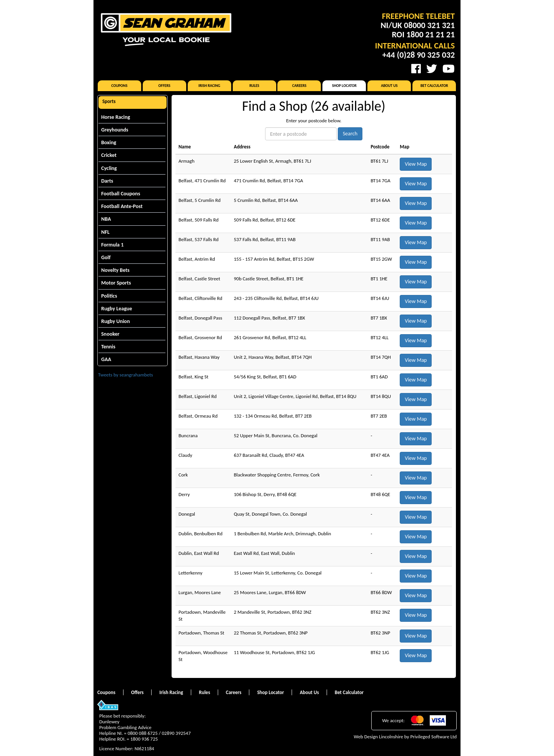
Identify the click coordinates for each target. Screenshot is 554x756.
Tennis (108, 347)
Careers (299, 86)
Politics (109, 296)
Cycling (109, 168)
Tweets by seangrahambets (126, 375)
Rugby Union (115, 321)
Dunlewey (109, 722)
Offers (164, 86)
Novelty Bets (115, 270)
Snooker (110, 334)
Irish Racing (209, 86)
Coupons (119, 86)
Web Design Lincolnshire (379, 737)
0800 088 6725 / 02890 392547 (159, 733)
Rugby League (117, 309)
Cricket (109, 155)
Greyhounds (115, 130)
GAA (106, 359)
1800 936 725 (144, 739)
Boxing (109, 142)
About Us (389, 86)
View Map (416, 164)
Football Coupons (121, 194)
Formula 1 (112, 245)
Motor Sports (116, 283)
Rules (254, 86)
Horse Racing (116, 117)
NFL (105, 232)
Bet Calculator (434, 86)
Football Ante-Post (122, 206)
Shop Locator (344, 86)
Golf (106, 257)
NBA (106, 219)
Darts (107, 181)
